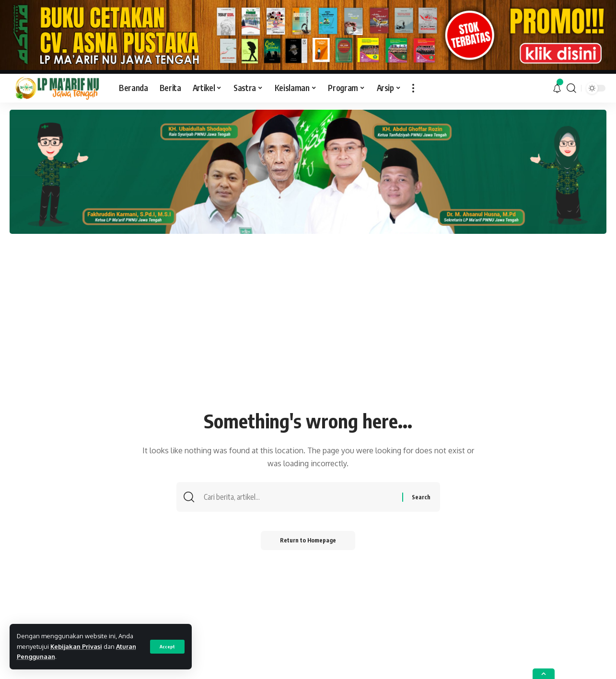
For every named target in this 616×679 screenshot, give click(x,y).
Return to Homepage (308, 540)
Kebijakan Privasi (76, 646)
